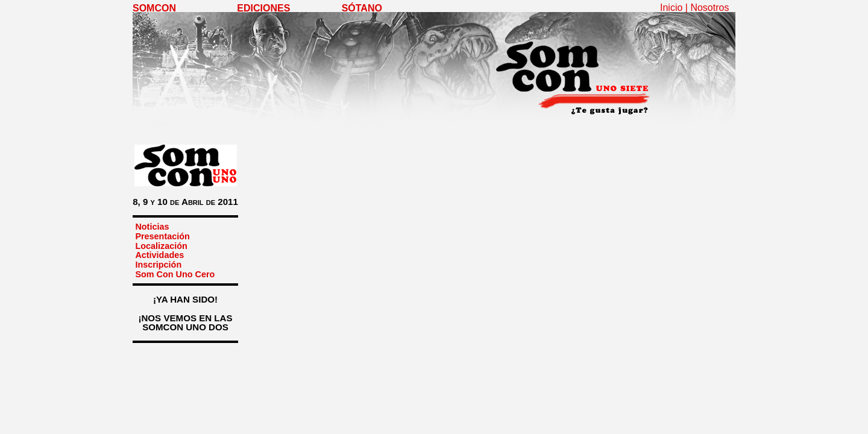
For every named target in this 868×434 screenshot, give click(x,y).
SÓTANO (362, 8)
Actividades (159, 255)
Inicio (671, 8)
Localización (161, 246)
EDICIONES (263, 8)
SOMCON (154, 8)
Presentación (162, 236)
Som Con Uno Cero (175, 274)
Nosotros (709, 8)
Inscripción (158, 265)
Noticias (152, 227)
